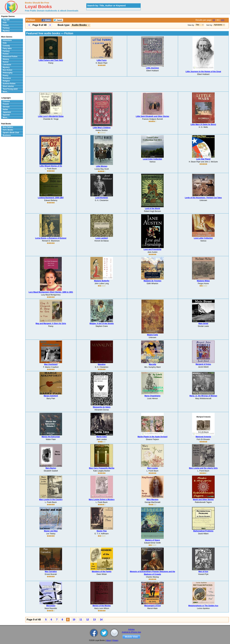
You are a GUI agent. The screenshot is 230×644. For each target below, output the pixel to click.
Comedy (6, 46)
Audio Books (79, 25)
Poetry (5, 75)
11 (81, 620)
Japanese (7, 112)
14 (101, 620)
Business (7, 135)
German (6, 107)
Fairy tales (7, 48)
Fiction (6, 25)
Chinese (6, 101)
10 (74, 620)
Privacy (115, 640)
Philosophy (8, 73)
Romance (7, 78)
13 (94, 620)
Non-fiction (7, 70)
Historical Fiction (10, 57)
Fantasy (6, 28)
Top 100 (6, 20)
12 (88, 620)
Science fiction (9, 84)
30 (214, 20)
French (6, 104)
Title (197, 25)
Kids (5, 23)
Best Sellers (8, 127)
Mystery (6, 31)
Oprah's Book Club (11, 133)
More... (6, 92)
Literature (7, 65)
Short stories (8, 86)
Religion (6, 81)
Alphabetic (218, 25)
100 (223, 20)
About (109, 640)
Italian (5, 109)
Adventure (7, 40)
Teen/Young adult (10, 89)
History (6, 59)
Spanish (6, 115)
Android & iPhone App (131, 632)
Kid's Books (8, 130)
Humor (6, 62)
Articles (131, 629)
